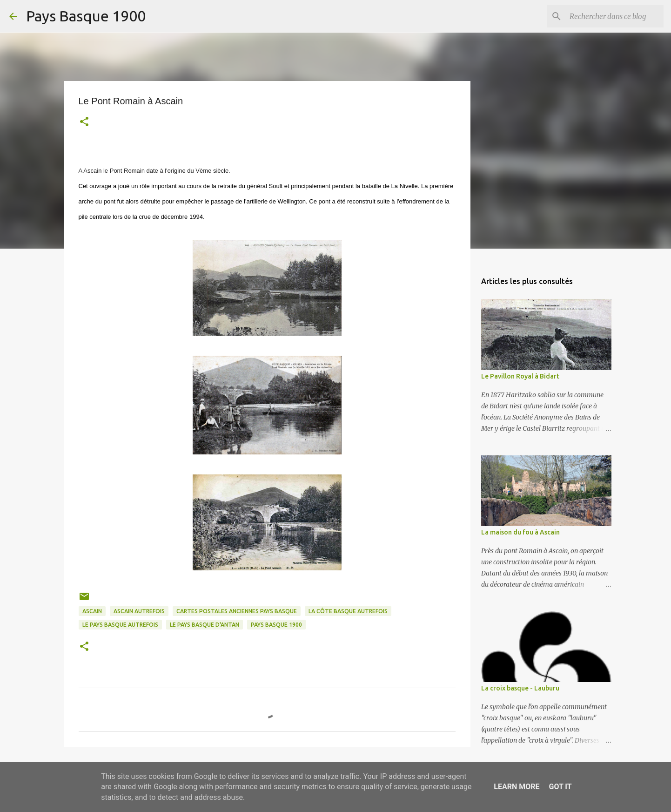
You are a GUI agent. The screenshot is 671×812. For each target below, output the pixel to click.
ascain (92, 611)
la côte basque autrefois (348, 611)
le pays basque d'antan (205, 625)
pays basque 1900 (276, 625)
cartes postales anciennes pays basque (237, 611)
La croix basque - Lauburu (520, 688)
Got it (560, 787)
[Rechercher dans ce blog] (615, 16)
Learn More (517, 787)
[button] (84, 123)
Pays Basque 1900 (86, 16)
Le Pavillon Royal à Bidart (520, 376)
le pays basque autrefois (120, 625)
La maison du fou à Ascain (520, 532)
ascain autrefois (139, 611)
